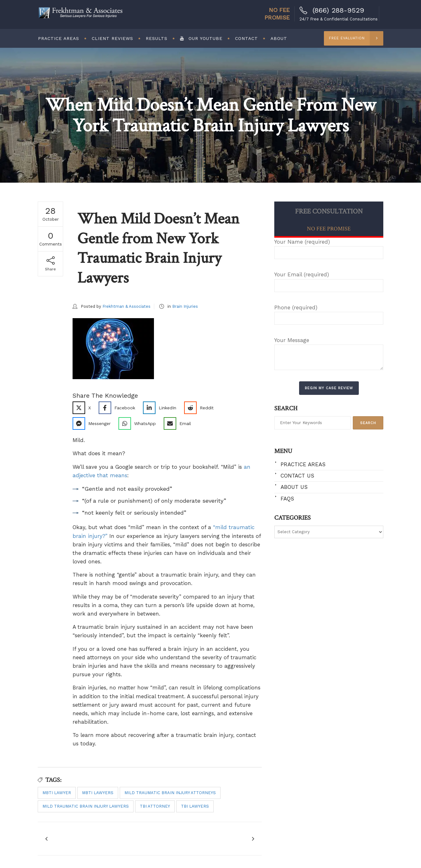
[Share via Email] (180, 423)
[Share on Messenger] (94, 423)
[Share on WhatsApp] (139, 423)
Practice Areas (303, 464)
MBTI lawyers (98, 793)
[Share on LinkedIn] (162, 408)
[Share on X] (84, 408)
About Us (294, 487)
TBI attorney (155, 806)
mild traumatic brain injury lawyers (86, 806)
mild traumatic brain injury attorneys (170, 793)
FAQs (287, 499)
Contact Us (297, 476)
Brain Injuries (185, 306)
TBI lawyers (195, 806)
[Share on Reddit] (201, 408)
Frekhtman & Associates (126, 306)
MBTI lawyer (57, 793)
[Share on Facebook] (119, 408)
